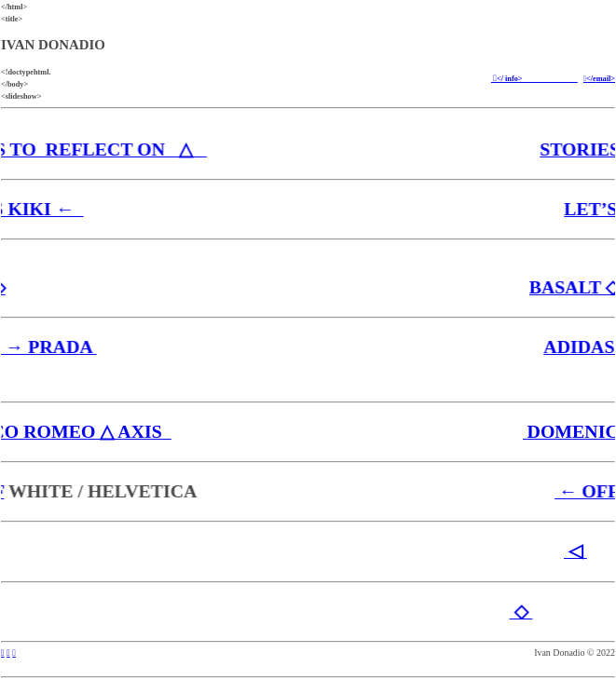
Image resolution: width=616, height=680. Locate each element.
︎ (14, 653)
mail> (606, 79)
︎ (3, 653)
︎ (8, 653)
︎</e (590, 79)
